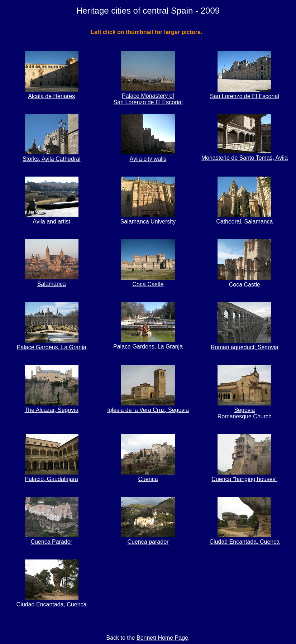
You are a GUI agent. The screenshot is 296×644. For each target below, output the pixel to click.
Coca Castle (148, 281)
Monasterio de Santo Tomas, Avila (245, 155)
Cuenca (148, 476)
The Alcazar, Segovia (52, 407)
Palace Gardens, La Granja (52, 344)
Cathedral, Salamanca (244, 218)
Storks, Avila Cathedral (52, 156)
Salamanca (52, 281)
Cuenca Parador (52, 539)
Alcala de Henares (52, 93)
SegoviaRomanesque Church (245, 410)
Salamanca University (148, 218)
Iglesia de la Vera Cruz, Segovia (148, 407)
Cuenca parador (148, 539)
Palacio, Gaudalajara (52, 476)
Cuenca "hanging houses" (244, 476)
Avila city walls (148, 156)
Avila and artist (52, 218)
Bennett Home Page (162, 638)
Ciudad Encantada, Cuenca (244, 539)
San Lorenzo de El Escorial (245, 93)
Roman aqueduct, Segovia (245, 344)
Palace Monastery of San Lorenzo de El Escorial (148, 96)
